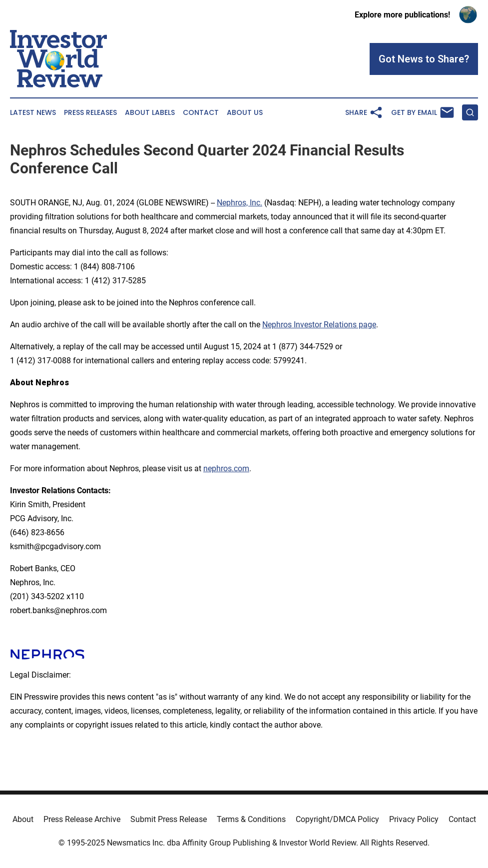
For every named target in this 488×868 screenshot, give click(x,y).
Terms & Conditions (251, 819)
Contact (201, 113)
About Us (245, 113)
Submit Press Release (169, 819)
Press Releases (90, 113)
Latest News (33, 113)
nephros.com (226, 468)
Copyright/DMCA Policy (337, 819)
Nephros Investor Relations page (319, 325)
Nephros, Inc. (240, 203)
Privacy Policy (414, 819)
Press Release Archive (82, 819)
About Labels (150, 113)
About (23, 819)
